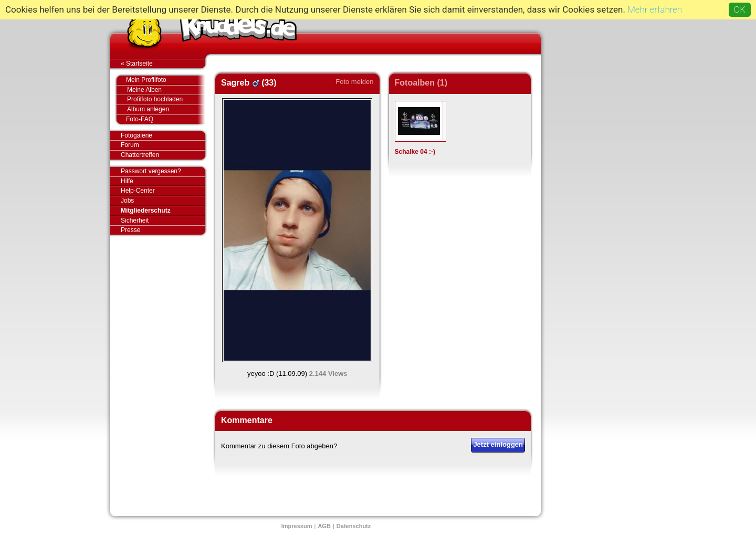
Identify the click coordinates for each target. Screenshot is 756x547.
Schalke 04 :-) (415, 152)
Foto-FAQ (160, 119)
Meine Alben (166, 90)
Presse (163, 230)
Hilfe (127, 181)
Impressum (297, 526)
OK (740, 9)
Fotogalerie (163, 136)
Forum (130, 145)
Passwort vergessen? (163, 172)
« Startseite (163, 64)
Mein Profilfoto (160, 80)
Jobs (127, 201)
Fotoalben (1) (421, 83)
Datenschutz (354, 526)
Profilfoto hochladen (166, 99)
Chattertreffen (163, 155)
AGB (324, 526)
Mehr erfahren (655, 9)
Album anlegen (166, 109)
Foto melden (354, 82)
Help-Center (138, 191)
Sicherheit (135, 220)
